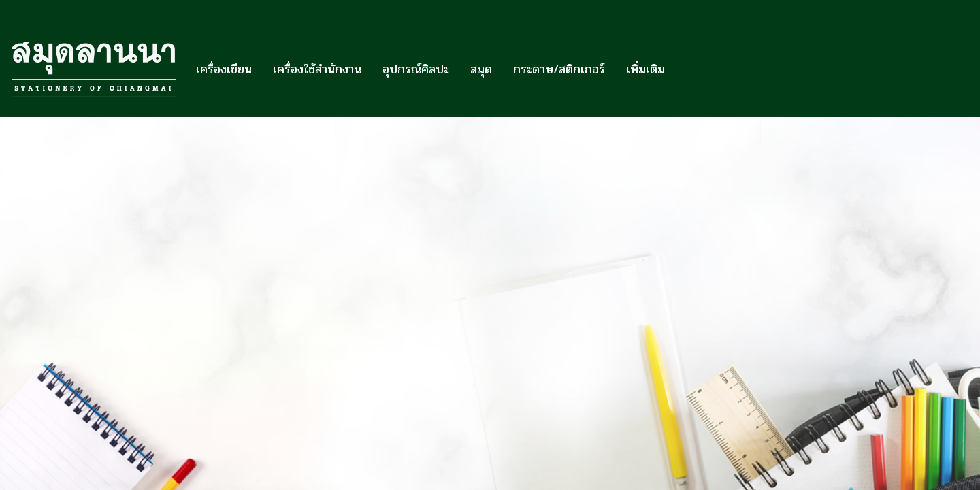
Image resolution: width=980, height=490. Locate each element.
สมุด (481, 69)
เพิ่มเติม (646, 69)
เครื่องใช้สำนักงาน (317, 69)
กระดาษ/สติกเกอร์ (559, 69)
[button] (687, 69)
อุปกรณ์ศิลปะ (416, 69)
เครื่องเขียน (224, 69)
